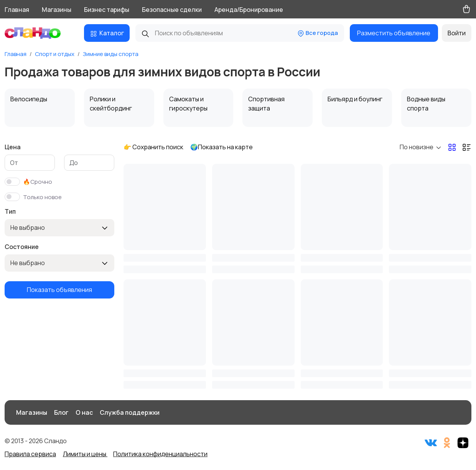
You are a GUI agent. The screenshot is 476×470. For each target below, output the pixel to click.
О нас (84, 412)
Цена (13, 147)
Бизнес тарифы (107, 10)
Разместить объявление (394, 33)
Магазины (57, 10)
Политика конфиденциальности (160, 454)
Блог (61, 412)
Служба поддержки (130, 412)
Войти (457, 33)
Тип (10, 211)
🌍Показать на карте (222, 147)
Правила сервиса (30, 454)
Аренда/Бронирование (249, 10)
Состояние (22, 247)
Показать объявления (59, 290)
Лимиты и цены (85, 454)
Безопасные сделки (172, 10)
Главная (17, 10)
